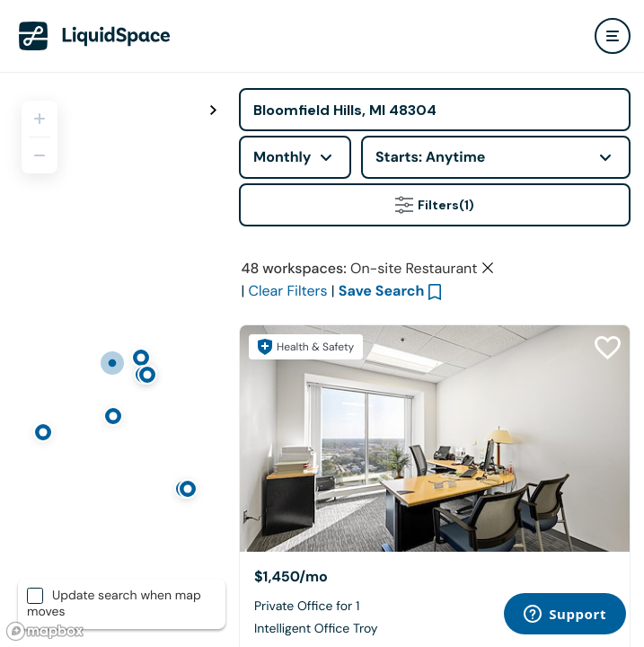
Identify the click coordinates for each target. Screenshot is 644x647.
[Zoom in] (40, 119)
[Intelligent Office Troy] (435, 439)
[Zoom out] (40, 155)
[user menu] (613, 36)
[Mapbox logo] (45, 631)
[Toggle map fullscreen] (214, 111)
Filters (435, 205)
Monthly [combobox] (282, 157)
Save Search (382, 291)
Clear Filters (287, 291)
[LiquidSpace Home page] (95, 36)
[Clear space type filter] (488, 268)
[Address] (435, 110)
